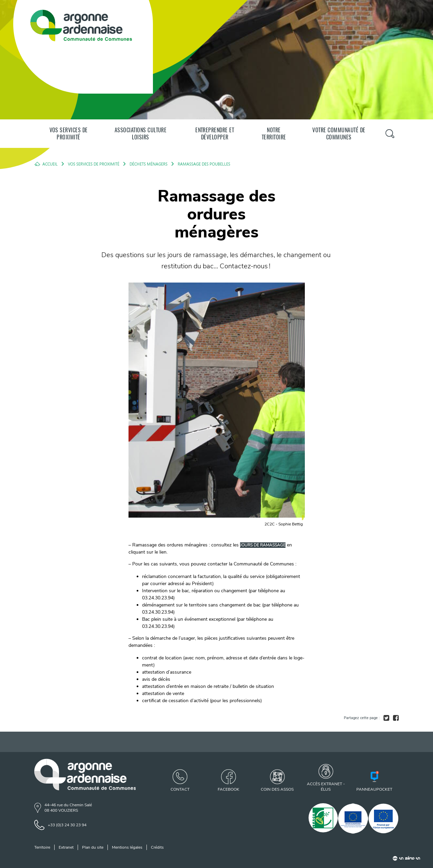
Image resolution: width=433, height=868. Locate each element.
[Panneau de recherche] (390, 133)
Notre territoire (274, 134)
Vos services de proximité (69, 134)
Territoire (42, 847)
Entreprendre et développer (215, 134)
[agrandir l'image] (217, 407)
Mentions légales (127, 847)
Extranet (66, 847)
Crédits (157, 847)
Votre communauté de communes (339, 134)
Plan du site (93, 847)
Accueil (50, 164)
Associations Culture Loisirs (141, 134)
